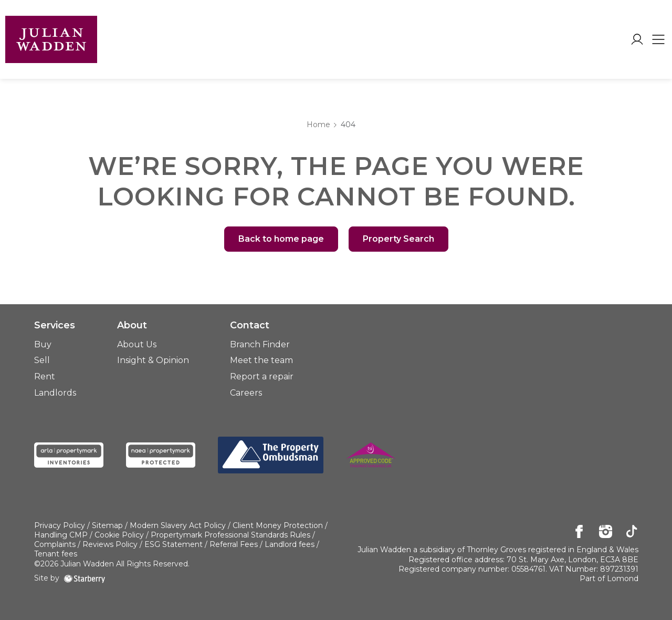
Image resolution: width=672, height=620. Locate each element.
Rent (45, 376)
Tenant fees (56, 554)
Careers (246, 393)
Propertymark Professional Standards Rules (230, 535)
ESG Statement (174, 544)
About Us (137, 344)
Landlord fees (290, 544)
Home (318, 125)
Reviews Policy (110, 544)
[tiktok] (632, 532)
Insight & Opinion (153, 360)
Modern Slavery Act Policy (178, 525)
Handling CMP (61, 535)
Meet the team (261, 360)
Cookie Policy (119, 535)
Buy (43, 344)
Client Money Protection (278, 525)
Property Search (398, 239)
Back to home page (281, 239)
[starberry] (85, 578)
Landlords (55, 393)
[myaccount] (637, 39)
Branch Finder (260, 344)
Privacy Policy (60, 525)
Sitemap (107, 525)
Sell (42, 360)
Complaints (55, 544)
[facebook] (579, 532)
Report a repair (262, 376)
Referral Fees (234, 544)
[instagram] (606, 532)
